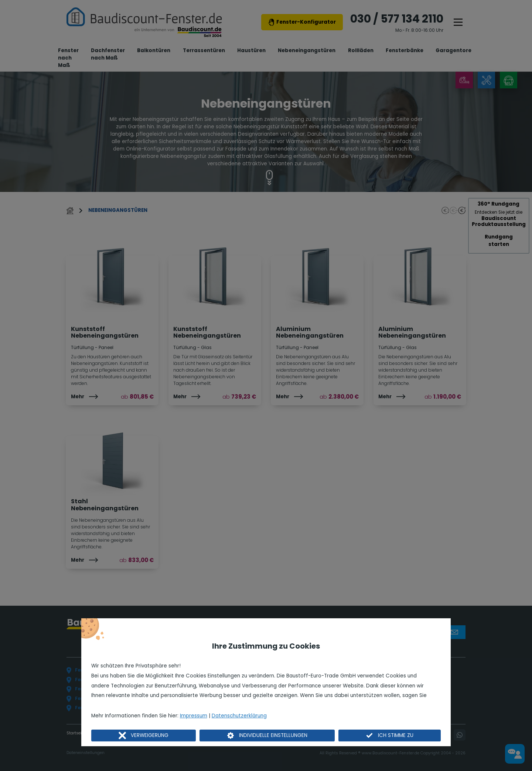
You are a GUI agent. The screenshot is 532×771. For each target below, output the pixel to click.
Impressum (194, 716)
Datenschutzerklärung (239, 716)
